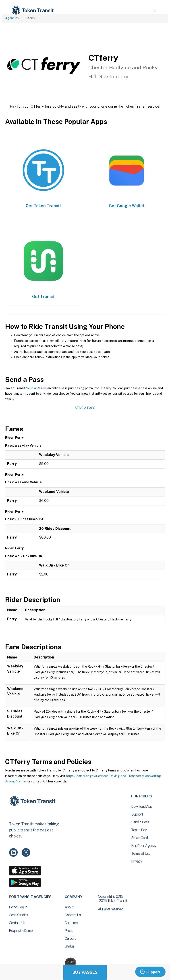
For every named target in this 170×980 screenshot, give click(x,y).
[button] (154, 10)
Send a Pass (35, 388)
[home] (32, 10)
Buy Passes (85, 972)
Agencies (12, 18)
